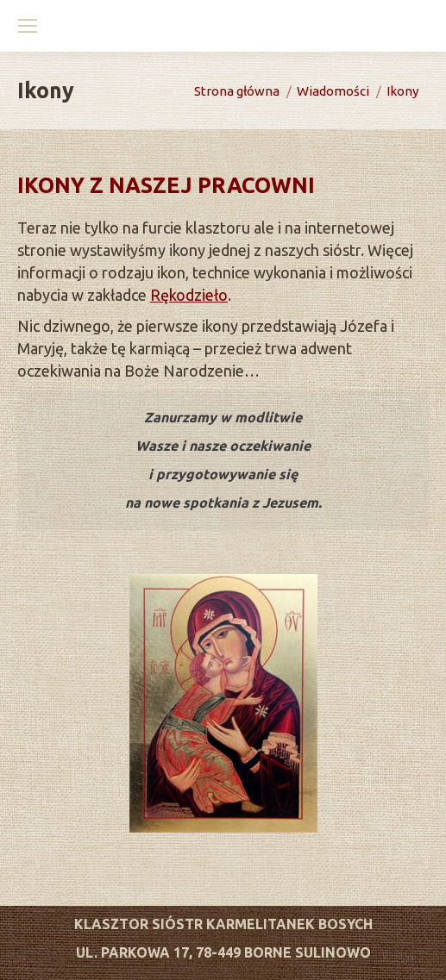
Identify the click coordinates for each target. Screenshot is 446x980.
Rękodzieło (189, 295)
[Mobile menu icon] (28, 26)
